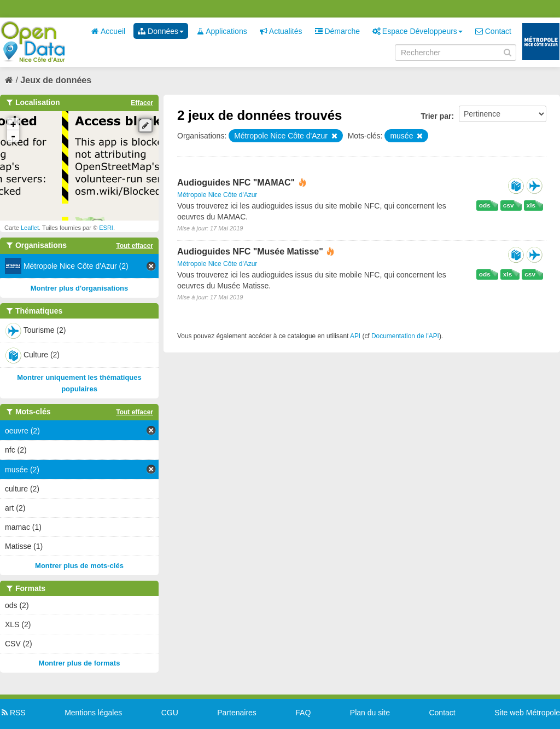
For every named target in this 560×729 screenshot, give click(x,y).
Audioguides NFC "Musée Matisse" (251, 251)
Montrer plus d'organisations (80, 288)
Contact (493, 31)
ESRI (106, 228)
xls (531, 205)
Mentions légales (93, 713)
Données (161, 31)
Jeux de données (56, 80)
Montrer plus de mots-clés (79, 566)
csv (509, 205)
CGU (170, 713)
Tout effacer (135, 246)
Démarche (337, 31)
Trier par (436, 116)
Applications (222, 31)
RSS (13, 713)
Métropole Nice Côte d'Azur (217, 195)
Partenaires (237, 713)
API (355, 336)
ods (485, 205)
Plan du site (370, 713)
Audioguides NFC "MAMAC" (237, 183)
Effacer (142, 103)
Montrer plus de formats (80, 663)
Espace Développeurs (418, 31)
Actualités (281, 31)
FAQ (303, 713)
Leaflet (30, 228)
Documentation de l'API (405, 336)
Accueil (108, 31)
